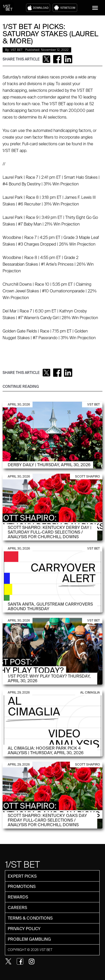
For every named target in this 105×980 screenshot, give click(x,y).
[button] (95, 8)
